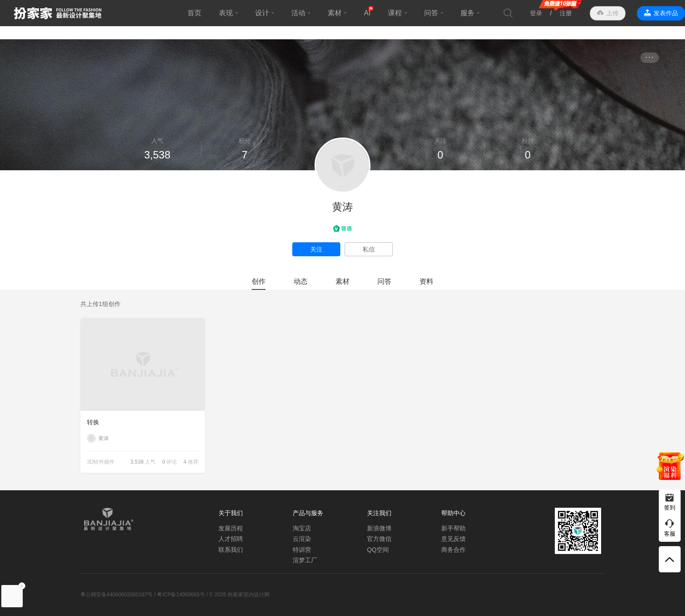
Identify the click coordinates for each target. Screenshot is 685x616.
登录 (536, 13)
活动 (298, 13)
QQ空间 (378, 550)
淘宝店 (302, 528)
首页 (194, 13)
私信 (369, 249)
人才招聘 (231, 539)
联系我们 (231, 550)
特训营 (302, 550)
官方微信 (379, 539)
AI (367, 13)
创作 (259, 281)
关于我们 (231, 513)
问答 (431, 13)
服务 (467, 13)
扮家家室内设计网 (58, 13)
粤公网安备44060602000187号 (116, 595)
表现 (226, 13)
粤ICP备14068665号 (181, 595)
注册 (566, 13)
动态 (301, 281)
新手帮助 (453, 528)
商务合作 (453, 550)
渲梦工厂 (305, 560)
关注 (316, 249)
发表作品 (666, 13)
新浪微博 (379, 528)
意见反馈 (453, 539)
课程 (395, 13)
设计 (262, 13)
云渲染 (302, 539)
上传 (612, 13)
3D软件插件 (101, 462)
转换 (93, 422)
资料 (426, 281)
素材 (335, 13)
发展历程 (231, 528)
